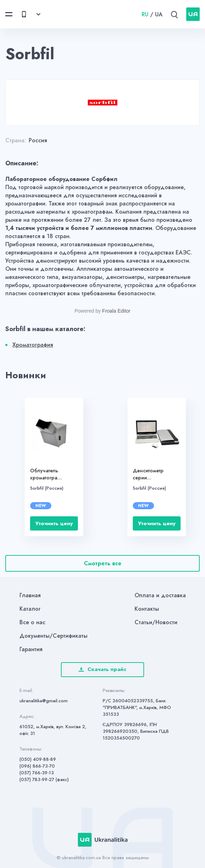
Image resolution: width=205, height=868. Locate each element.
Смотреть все (103, 563)
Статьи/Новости (156, 622)
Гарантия (31, 649)
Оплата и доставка (160, 595)
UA (159, 14)
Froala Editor (116, 311)
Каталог (30, 609)
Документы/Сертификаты (53, 636)
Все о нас (32, 622)
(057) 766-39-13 (37, 773)
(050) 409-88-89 (38, 759)
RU (145, 14)
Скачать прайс (102, 669)
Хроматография (33, 345)
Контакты (147, 609)
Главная (30, 595)
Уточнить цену (54, 523)
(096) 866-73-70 (37, 766)
